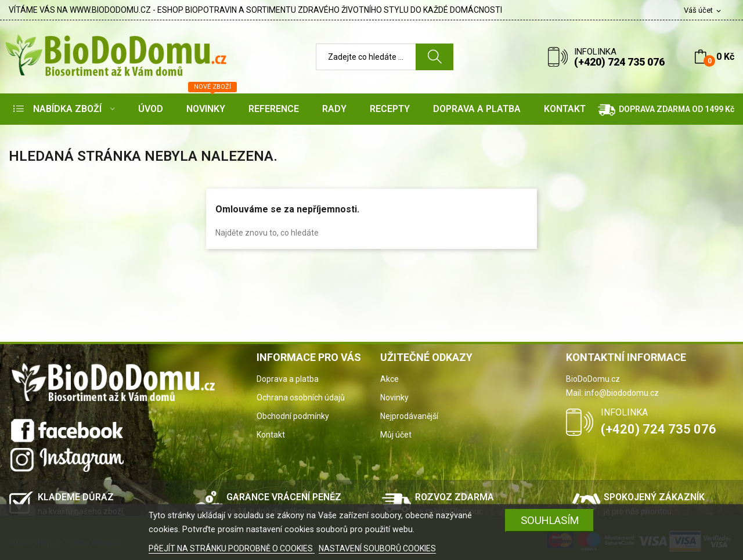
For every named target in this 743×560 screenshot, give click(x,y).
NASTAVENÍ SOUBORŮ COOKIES (377, 548)
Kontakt (271, 435)
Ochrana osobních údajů (301, 398)
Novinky (394, 398)
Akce (389, 379)
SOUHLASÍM (550, 520)
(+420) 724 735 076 (619, 62)
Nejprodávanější (409, 416)
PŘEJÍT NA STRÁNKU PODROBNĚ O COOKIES (232, 548)
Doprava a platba (288, 379)
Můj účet (396, 435)
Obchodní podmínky (293, 416)
